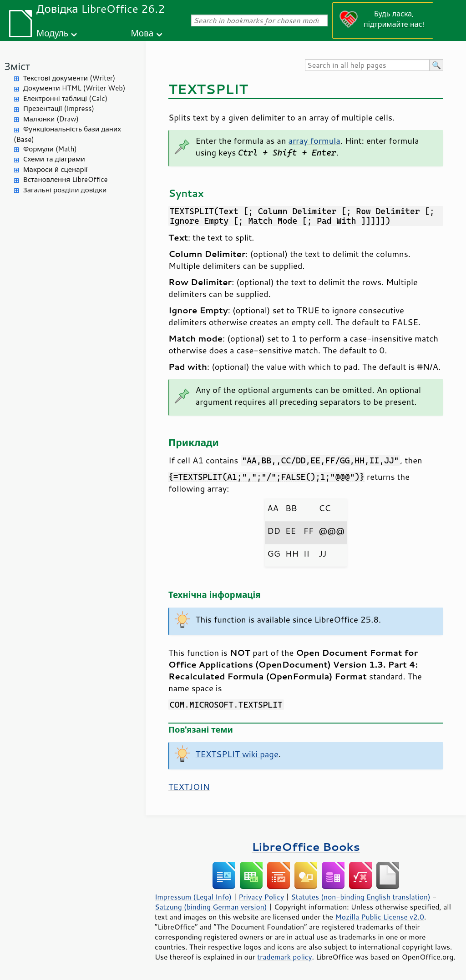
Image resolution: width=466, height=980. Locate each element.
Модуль (52, 33)
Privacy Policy (261, 897)
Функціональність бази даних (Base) (67, 134)
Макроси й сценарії (55, 169)
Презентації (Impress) (59, 108)
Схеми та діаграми (54, 159)
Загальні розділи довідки (65, 190)
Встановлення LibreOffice (66, 179)
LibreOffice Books (306, 847)
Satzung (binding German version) (211, 907)
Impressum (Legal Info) (193, 897)
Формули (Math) (50, 149)
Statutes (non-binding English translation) (360, 897)
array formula (314, 141)
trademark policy (284, 957)
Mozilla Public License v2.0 (380, 917)
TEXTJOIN (189, 787)
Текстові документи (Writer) (69, 78)
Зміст (17, 66)
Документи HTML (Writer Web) (74, 88)
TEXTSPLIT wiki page (237, 754)
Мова (142, 33)
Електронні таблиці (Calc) (65, 98)
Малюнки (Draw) (51, 119)
